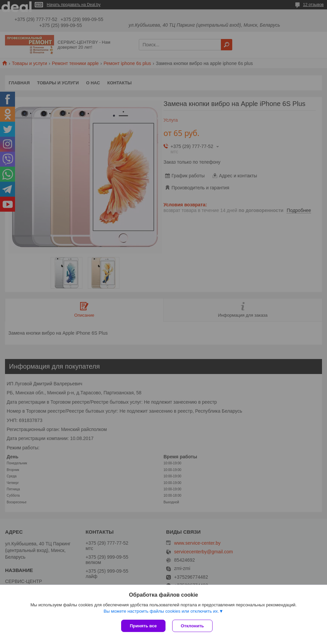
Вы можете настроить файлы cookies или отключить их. (161, 611)
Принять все (143, 626)
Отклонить (192, 626)
